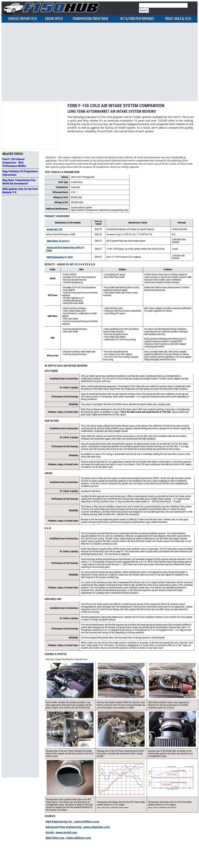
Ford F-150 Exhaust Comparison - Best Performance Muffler (14, 163)
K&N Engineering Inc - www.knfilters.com (72, 821)
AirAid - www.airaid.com (61, 832)
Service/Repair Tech (23, 19)
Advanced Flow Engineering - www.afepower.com (78, 827)
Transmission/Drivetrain (90, 19)
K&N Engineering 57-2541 (60, 257)
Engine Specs (54, 19)
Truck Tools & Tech (178, 19)
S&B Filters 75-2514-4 (58, 241)
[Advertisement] (42, 62)
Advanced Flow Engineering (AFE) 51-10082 (65, 249)
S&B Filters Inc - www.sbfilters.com (68, 838)
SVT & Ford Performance (137, 19)
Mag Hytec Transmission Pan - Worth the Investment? (20, 182)
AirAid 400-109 (54, 229)
